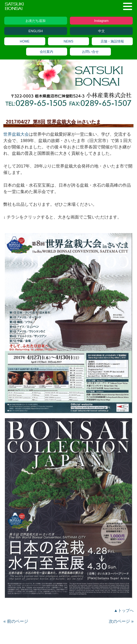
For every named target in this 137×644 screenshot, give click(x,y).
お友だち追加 (36, 21)
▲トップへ (124, 610)
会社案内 (46, 52)
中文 (101, 31)
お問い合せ (90, 52)
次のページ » (121, 621)
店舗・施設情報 (112, 41)
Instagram (101, 21)
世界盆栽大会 (16, 134)
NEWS (69, 41)
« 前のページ (16, 621)
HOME (25, 41)
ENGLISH (36, 31)
